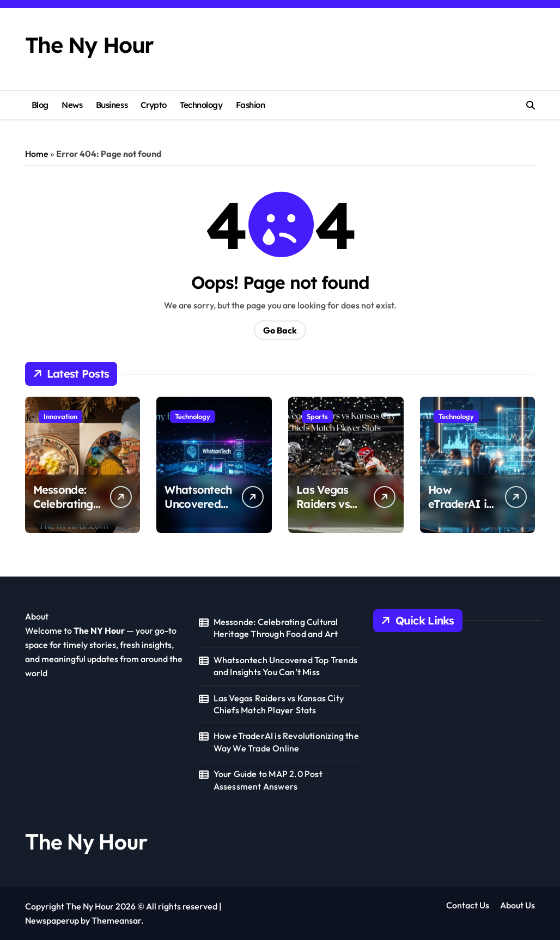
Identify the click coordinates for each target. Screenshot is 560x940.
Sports (317, 416)
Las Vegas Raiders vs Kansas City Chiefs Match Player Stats (279, 704)
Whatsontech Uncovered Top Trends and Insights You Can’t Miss (285, 666)
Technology (201, 105)
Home (37, 154)
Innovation (60, 416)
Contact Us (468, 905)
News (72, 105)
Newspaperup (52, 920)
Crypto (153, 105)
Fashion (251, 105)
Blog (40, 105)
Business (112, 105)
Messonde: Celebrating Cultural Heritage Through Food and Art (276, 628)
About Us (518, 905)
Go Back (280, 330)
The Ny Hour (89, 45)
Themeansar (116, 920)
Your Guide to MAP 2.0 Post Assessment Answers (268, 780)
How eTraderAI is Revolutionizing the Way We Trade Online (286, 742)
